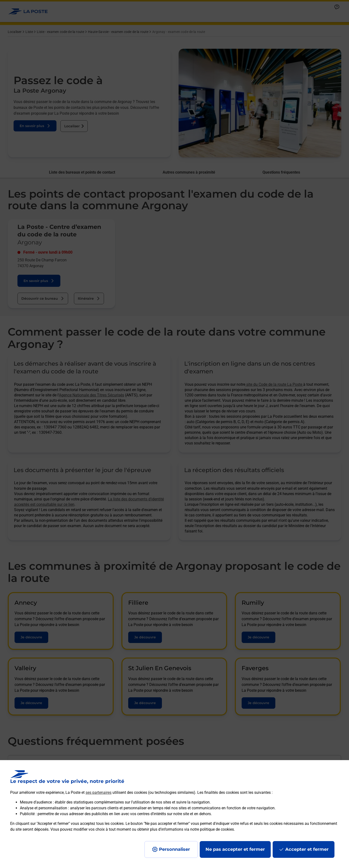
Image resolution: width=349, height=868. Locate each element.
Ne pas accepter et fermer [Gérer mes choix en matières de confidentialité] (235, 849)
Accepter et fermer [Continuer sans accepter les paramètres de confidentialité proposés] (307, 849)
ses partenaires (99, 792)
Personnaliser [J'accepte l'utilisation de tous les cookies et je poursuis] (174, 849)
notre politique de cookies (212, 829)
